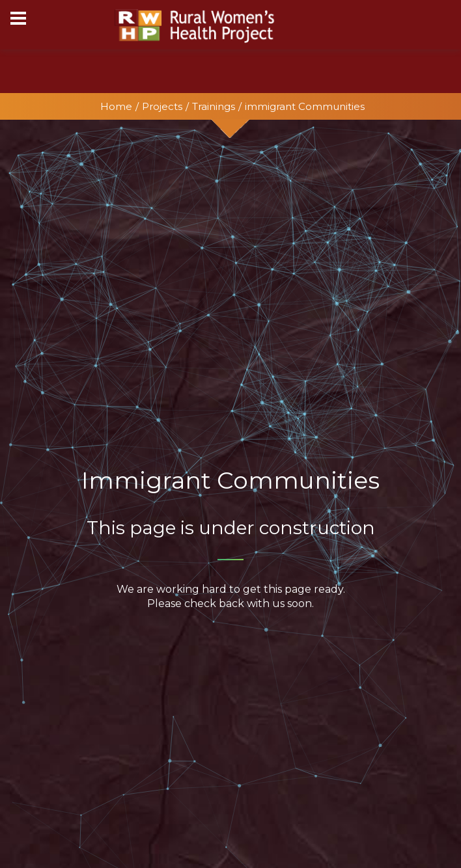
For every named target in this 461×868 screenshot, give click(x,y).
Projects (162, 106)
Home (116, 106)
